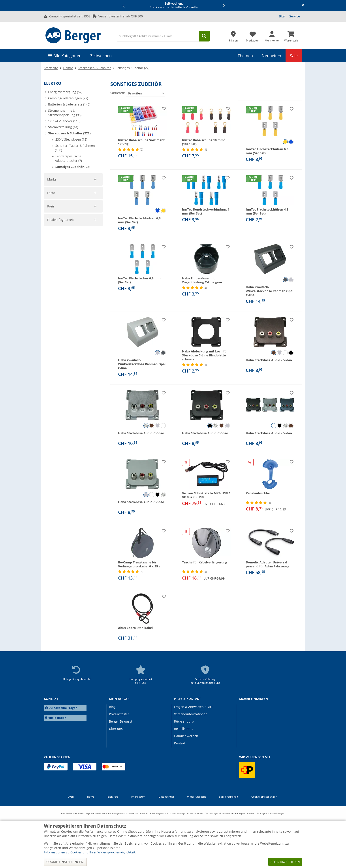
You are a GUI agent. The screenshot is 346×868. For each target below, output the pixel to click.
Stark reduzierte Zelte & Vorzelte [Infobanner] (174, 6)
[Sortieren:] (145, 93)
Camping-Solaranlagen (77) (68, 98)
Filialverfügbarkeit (61, 331)
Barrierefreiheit (228, 797)
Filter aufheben (89, 231)
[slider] (51, 294)
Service (295, 16)
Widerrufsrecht (196, 797)
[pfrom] (53, 304)
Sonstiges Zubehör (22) (73, 167)
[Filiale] (233, 35)
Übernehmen (60, 314)
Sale (294, 56)
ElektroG (113, 797)
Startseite (51, 68)
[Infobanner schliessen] (303, 6)
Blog (282, 16)
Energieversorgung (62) (65, 92)
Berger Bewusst (121, 721)
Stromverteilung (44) (63, 127)
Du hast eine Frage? (63, 708)
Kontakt (180, 743)
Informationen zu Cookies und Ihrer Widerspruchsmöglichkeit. (90, 852)
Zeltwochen (101, 56)
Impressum (138, 797)
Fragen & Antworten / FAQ (193, 707)
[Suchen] (204, 36)
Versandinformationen (191, 714)
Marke (52, 179)
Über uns (116, 729)
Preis (51, 289)
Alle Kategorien (67, 56)
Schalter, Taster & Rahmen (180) (75, 148)
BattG (91, 797)
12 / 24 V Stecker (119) (64, 121)
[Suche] (158, 36)
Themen (245, 56)
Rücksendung (184, 721)
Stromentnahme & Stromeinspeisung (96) (65, 113)
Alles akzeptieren (285, 862)
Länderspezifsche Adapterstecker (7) (68, 158)
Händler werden (186, 736)
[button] (124, 6)
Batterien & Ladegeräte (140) (69, 104)
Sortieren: (118, 93)
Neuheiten (271, 56)
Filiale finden (57, 718)
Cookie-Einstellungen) (65, 862)
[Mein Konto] (272, 35)
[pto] (87, 304)
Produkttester (119, 714)
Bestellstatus (184, 729)
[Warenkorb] (291, 35)
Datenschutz (166, 797)
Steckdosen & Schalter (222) (69, 133)
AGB (71, 797)
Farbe (52, 248)
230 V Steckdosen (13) (71, 139)
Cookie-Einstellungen (264, 797)
